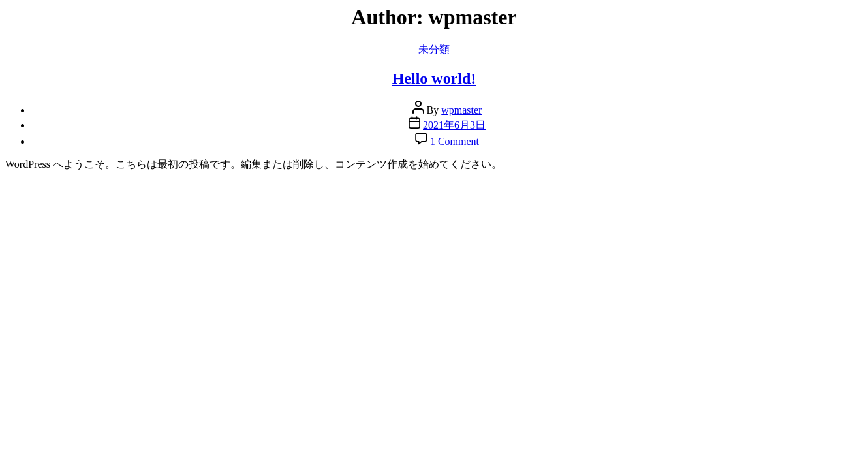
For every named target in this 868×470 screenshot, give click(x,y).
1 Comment (455, 141)
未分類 (434, 49)
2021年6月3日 (454, 125)
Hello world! (434, 78)
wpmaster (461, 110)
